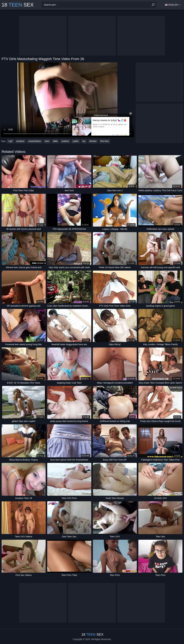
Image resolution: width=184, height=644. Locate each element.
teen (47, 141)
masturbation (35, 141)
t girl (10, 141)
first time (105, 141)
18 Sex (18, 5)
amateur (20, 141)
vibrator (93, 141)
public (76, 141)
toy (84, 141)
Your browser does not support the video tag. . (67, 100)
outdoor (65, 141)
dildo (55, 141)
